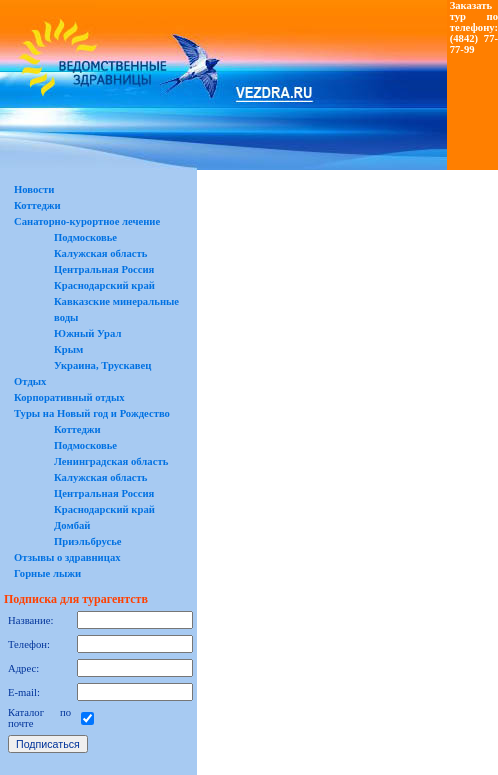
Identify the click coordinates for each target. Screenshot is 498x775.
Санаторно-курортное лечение (87, 221)
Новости (34, 189)
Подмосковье (85, 237)
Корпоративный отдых (69, 397)
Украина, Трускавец (102, 365)
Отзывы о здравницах (67, 557)
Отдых (30, 381)
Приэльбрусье (88, 541)
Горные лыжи (47, 573)
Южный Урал (87, 333)
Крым (68, 349)
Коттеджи (37, 205)
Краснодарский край (104, 285)
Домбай (72, 525)
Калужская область (100, 253)
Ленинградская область (111, 461)
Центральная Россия (104, 269)
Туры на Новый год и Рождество (92, 413)
